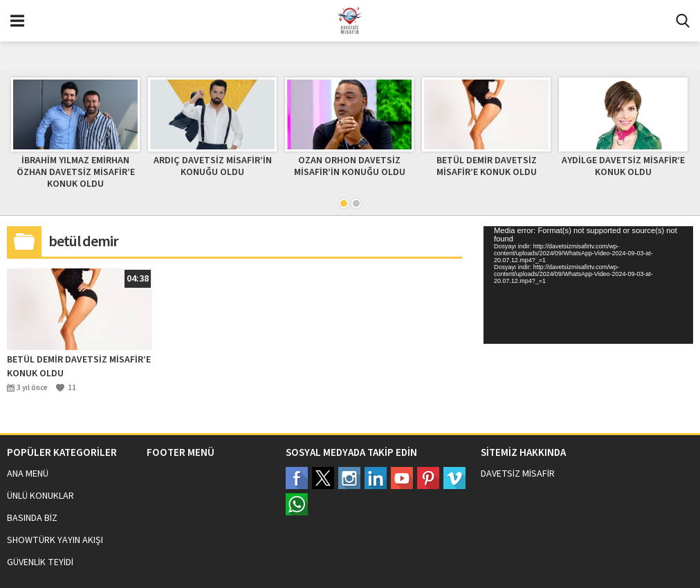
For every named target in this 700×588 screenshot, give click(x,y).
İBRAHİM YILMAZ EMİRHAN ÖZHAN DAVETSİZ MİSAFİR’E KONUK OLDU (76, 172)
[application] (588, 285)
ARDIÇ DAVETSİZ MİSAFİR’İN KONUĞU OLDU (213, 166)
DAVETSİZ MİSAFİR (518, 474)
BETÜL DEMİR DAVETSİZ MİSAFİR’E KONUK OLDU (487, 166)
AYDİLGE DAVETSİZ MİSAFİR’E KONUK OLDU (623, 166)
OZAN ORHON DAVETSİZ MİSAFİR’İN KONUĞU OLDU (350, 166)
